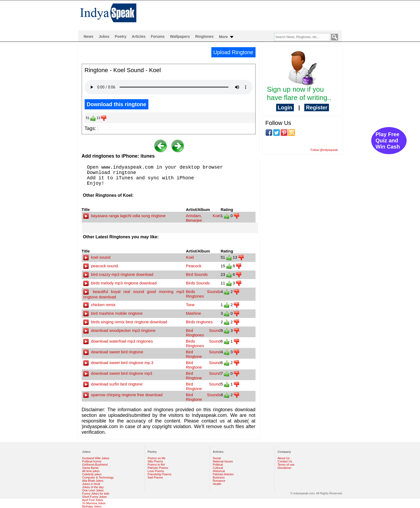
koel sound (97, 257)
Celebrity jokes (92, 474)
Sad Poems (155, 477)
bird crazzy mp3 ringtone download (118, 274)
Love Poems (156, 471)
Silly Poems (155, 461)
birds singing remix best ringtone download (125, 322)
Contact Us (285, 461)
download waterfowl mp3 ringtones (118, 341)
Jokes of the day (93, 487)
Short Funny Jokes (95, 497)
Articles (139, 36)
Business (219, 477)
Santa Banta (90, 468)
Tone (190, 305)
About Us (284, 458)
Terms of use (286, 465)
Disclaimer (284, 468)
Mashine (194, 313)
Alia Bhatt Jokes (93, 481)
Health (217, 484)
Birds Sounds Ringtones (203, 294)
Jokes (104, 36)
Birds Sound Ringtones (203, 343)
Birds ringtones (199, 322)
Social (217, 458)
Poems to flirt (156, 465)
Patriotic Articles (223, 474)
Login (285, 107)
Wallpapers (180, 36)
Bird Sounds (197, 274)
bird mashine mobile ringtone (113, 313)
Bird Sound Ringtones (203, 333)
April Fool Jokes (93, 500)
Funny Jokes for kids (96, 494)
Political (218, 465)
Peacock (194, 266)
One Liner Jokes (93, 490)
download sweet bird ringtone (113, 352)
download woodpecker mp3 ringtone (119, 330)
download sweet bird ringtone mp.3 (118, 363)
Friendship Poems (160, 474)
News (89, 36)
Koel (190, 257)
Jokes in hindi (91, 484)
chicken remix (100, 305)
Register (317, 107)
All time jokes (91, 471)
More (226, 37)
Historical (219, 471)
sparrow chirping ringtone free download (123, 395)
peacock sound (101, 266)
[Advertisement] (245, 15)
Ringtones (204, 36)
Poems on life (157, 458)
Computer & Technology (98, 477)
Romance (219, 481)
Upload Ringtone (233, 52)
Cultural (218, 468)
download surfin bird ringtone (113, 384)
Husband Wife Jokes (96, 458)
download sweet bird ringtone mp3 (118, 373)
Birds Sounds (198, 283)
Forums (158, 36)
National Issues (223, 461)
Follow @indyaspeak (324, 150)
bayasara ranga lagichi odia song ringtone (125, 216)
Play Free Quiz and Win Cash (388, 140)
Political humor (92, 461)
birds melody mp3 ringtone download (120, 283)
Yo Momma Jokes (94, 503)
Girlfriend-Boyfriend (95, 465)
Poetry (121, 36)
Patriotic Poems (158, 468)
